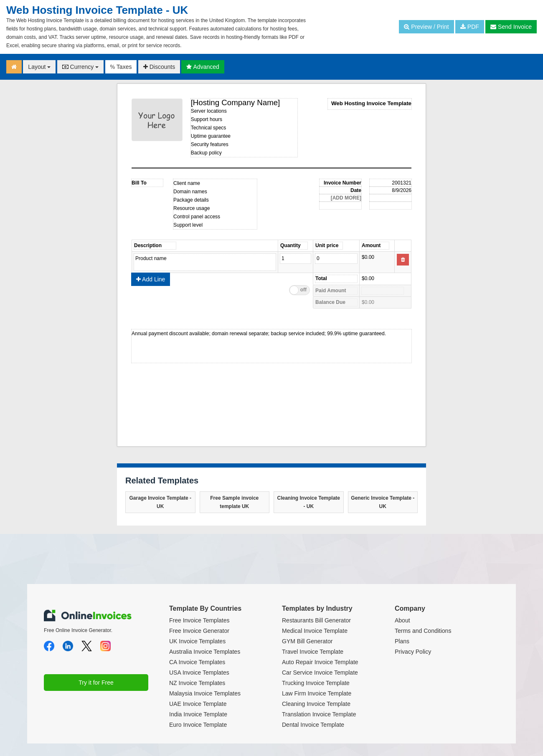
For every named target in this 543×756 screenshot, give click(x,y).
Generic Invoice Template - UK (383, 502)
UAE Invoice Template (198, 704)
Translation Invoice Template (319, 714)
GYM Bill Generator (307, 641)
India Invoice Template (198, 714)
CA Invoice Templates (197, 662)
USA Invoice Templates (199, 673)
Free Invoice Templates (199, 620)
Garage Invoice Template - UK (161, 502)
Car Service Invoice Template (320, 673)
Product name (205, 262)
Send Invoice (511, 27)
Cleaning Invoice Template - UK (309, 502)
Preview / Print (426, 27)
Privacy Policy (413, 652)
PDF (470, 27)
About (402, 620)
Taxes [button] (121, 67)
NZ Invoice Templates (197, 683)
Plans (402, 641)
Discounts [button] (159, 67)
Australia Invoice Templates (205, 652)
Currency (81, 67)
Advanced (203, 67)
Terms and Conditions (423, 631)
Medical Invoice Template (315, 631)
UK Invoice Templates (197, 641)
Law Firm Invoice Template (317, 693)
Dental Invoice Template (313, 725)
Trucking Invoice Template (316, 683)
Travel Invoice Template (313, 652)
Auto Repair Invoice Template (320, 662)
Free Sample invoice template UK (234, 502)
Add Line (151, 279)
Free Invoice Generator (199, 631)
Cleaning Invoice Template (316, 704)
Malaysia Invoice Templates (205, 693)
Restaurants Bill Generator (316, 620)
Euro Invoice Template (198, 725)
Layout (39, 67)
